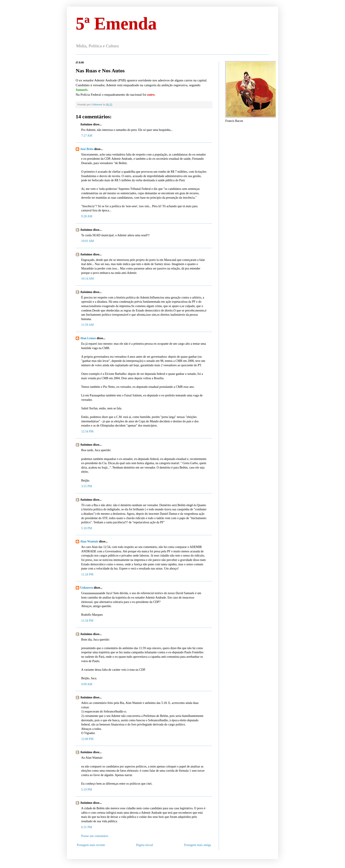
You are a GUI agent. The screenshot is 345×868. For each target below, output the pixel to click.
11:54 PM (87, 621)
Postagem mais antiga (198, 845)
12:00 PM (87, 739)
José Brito (87, 149)
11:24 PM (87, 574)
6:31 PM (87, 827)
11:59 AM (87, 325)
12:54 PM (87, 431)
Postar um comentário (95, 836)
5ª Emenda (116, 24)
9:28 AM (87, 216)
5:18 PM (87, 528)
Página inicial (145, 845)
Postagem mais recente (91, 845)
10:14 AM (87, 279)
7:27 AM (87, 136)
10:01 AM (87, 241)
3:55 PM (87, 486)
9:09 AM (87, 684)
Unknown (86, 588)
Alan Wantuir (89, 541)
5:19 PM (87, 790)
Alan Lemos (88, 338)
